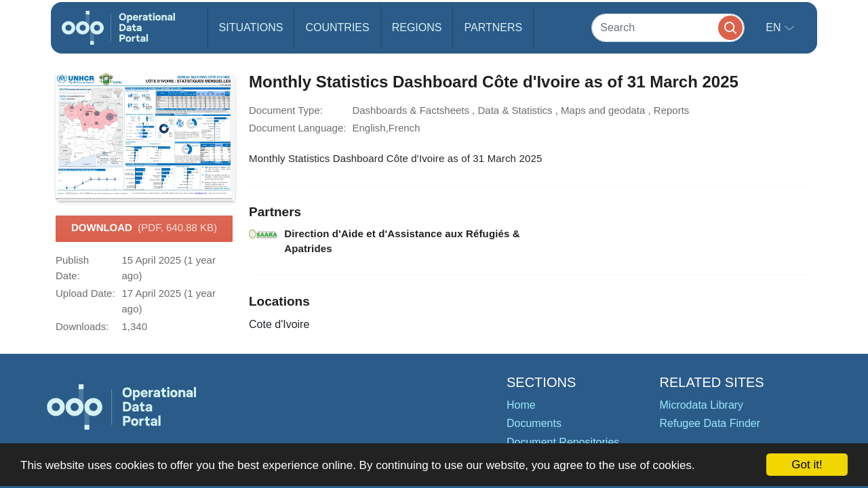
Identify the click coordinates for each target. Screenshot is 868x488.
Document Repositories (563, 442)
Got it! (807, 465)
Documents (534, 423)
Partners (493, 27)
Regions (417, 27)
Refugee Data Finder (710, 423)
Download (144, 228)
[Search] (668, 27)
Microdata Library (702, 405)
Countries (337, 27)
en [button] (775, 27)
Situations (251, 27)
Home (521, 405)
